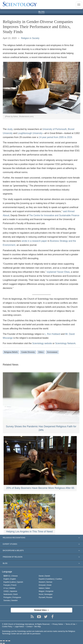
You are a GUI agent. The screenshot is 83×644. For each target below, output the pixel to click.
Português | (12, 597)
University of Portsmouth (54, 129)
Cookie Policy (7, 627)
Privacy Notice (58, 624)
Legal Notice (19, 627)
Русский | (46, 597)
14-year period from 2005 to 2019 (55, 137)
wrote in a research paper (34, 241)
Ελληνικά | (45, 585)
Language (7, 572)
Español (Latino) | (13, 582)
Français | (10, 585)
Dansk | (44, 576)
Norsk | (46, 594)
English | (10, 579)
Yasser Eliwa (63, 272)
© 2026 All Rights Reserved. (26, 624)
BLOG (41, 12)
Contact (29, 627)
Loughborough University (30, 133)
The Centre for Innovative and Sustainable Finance (54, 215)
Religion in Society (30, 38)
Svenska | (11, 600)
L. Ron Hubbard (52, 334)
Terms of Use (70, 624)
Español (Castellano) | (50, 579)
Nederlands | (11, 594)
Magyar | (46, 591)
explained (52, 272)
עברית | (9, 588)
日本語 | (10, 591)
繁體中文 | (11, 576)
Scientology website (42, 343)
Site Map (37, 627)
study (10, 129)
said (65, 211)
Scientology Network (65, 343)
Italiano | (44, 588)
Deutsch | (45, 582)
